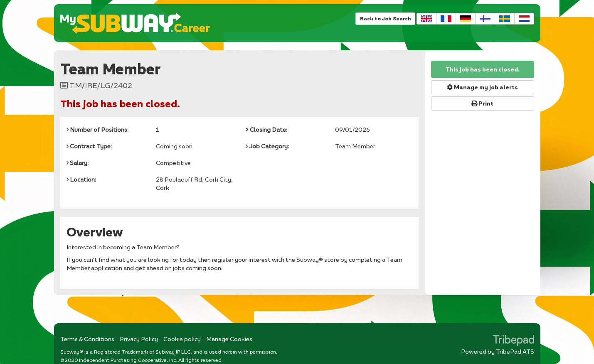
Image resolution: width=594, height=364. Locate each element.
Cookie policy (182, 339)
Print (482, 103)
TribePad (513, 341)
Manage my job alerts (482, 87)
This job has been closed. (483, 69)
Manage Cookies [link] (229, 339)
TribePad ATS (515, 351)
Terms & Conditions (87, 339)
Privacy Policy (139, 339)
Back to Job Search (385, 18)
